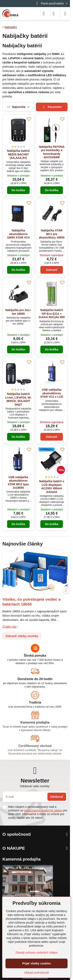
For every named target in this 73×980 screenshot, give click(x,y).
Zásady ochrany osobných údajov (37, 953)
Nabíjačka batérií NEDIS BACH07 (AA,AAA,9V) (18, 154)
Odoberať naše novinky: (35, 786)
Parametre (52, 107)
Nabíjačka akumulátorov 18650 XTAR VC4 (18, 234)
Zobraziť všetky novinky (22, 636)
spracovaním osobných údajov (43, 810)
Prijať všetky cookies (37, 963)
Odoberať (57, 797)
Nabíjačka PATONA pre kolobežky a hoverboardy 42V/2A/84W (52, 152)
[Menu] (65, 14)
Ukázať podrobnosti (36, 973)
